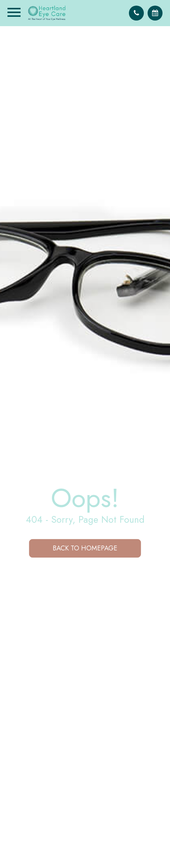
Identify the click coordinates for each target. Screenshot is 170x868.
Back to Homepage (85, 548)
